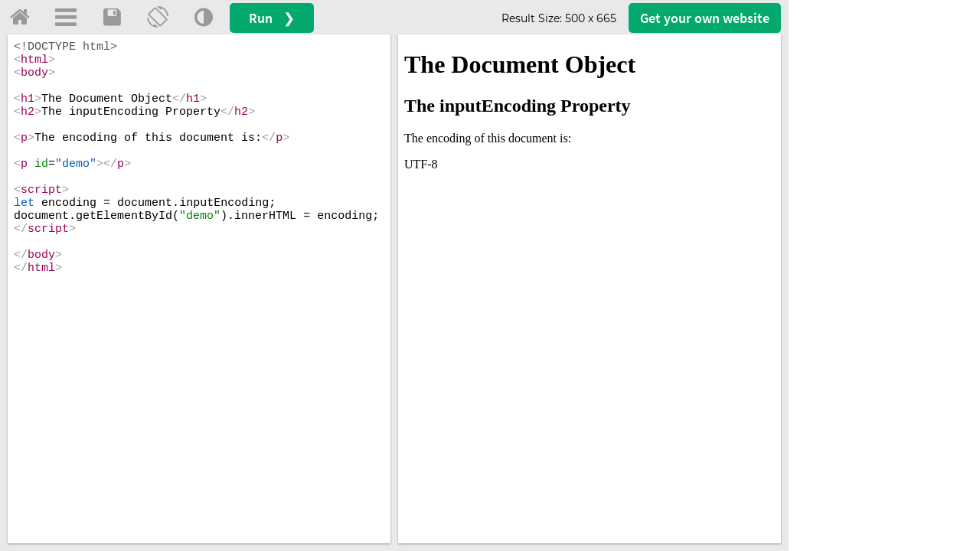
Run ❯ (272, 18)
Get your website (705, 18)
